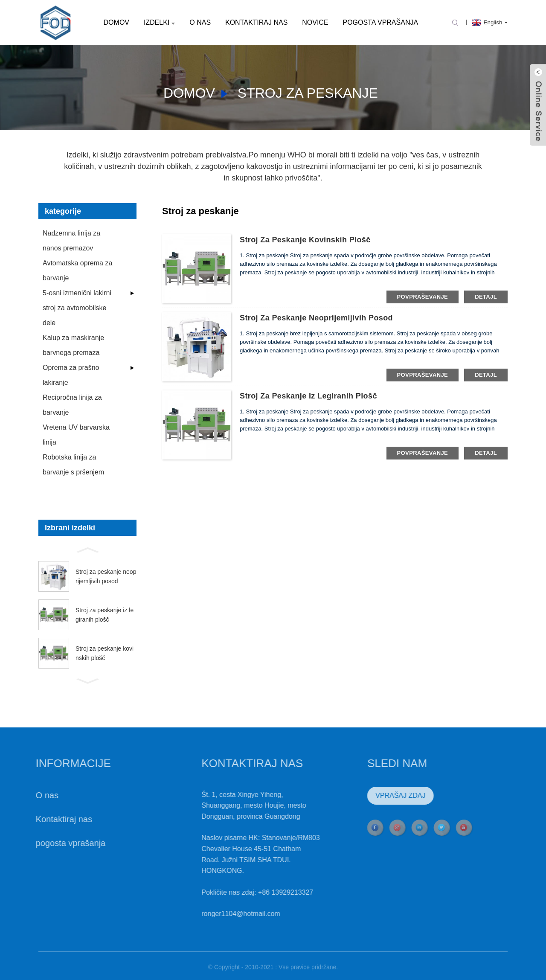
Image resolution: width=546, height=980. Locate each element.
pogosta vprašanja (380, 22)
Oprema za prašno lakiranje (71, 375)
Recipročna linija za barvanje (72, 405)
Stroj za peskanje (308, 93)
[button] (87, 549)
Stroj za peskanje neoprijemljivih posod (106, 576)
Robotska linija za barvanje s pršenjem (73, 465)
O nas (200, 22)
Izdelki (159, 22)
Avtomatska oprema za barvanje (77, 270)
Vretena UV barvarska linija (76, 435)
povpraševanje (423, 297)
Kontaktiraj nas (256, 22)
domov (116, 22)
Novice (315, 22)
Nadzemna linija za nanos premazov (71, 241)
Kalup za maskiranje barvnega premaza (73, 345)
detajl (486, 297)
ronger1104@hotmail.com (224, 914)
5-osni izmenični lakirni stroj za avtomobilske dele (77, 308)
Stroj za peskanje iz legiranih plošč (105, 615)
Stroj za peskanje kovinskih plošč (105, 653)
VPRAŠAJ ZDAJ (383, 795)
